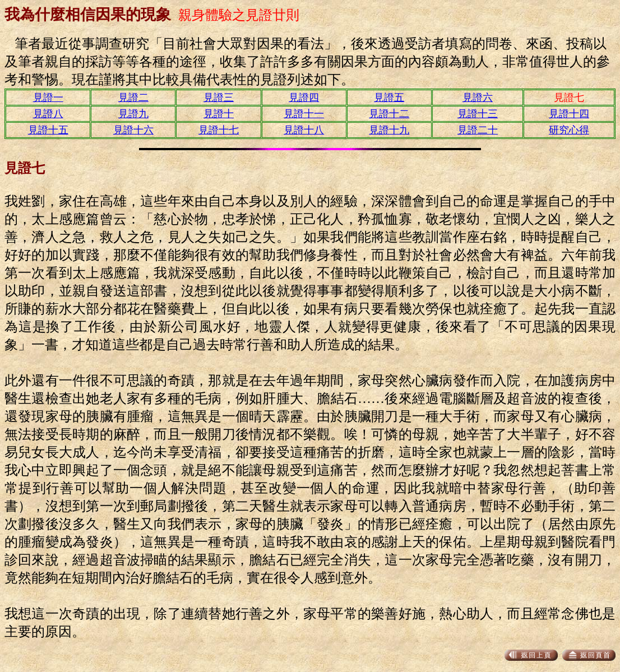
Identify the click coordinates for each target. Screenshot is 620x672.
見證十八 (304, 130)
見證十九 (389, 130)
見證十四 (569, 114)
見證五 (389, 98)
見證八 (48, 114)
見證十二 (389, 114)
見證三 (219, 98)
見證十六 (133, 130)
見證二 (133, 98)
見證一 (48, 98)
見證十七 (219, 130)
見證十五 (48, 130)
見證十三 (478, 114)
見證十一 (304, 114)
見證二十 (478, 130)
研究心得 (569, 130)
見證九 (133, 114)
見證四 (304, 98)
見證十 (219, 114)
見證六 (478, 98)
